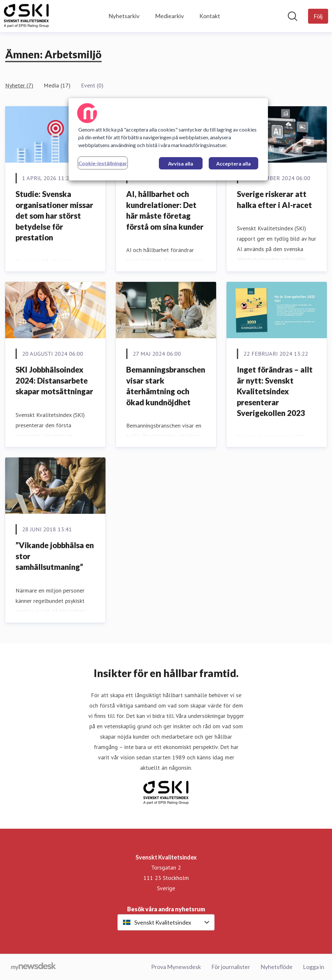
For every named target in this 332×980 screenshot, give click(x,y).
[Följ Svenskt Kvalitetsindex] (318, 16)
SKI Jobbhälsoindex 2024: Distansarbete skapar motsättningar (54, 380)
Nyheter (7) (19, 85)
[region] (168, 139)
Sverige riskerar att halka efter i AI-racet (274, 199)
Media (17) (57, 85)
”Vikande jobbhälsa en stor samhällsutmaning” (55, 556)
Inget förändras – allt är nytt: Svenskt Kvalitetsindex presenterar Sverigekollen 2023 (275, 391)
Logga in (314, 967)
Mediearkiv (169, 16)
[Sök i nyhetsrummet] (293, 16)
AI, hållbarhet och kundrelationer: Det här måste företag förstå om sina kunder (165, 210)
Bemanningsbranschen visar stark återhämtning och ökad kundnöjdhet (166, 386)
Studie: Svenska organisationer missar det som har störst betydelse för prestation (54, 216)
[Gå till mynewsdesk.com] (33, 967)
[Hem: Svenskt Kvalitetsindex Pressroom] (26, 16)
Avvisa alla (181, 163)
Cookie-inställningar (103, 163)
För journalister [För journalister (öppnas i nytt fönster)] (231, 967)
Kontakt (210, 16)
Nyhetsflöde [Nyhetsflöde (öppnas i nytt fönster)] (277, 967)
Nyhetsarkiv (124, 16)
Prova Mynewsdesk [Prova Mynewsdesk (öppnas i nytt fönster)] (176, 967)
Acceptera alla (233, 163)
